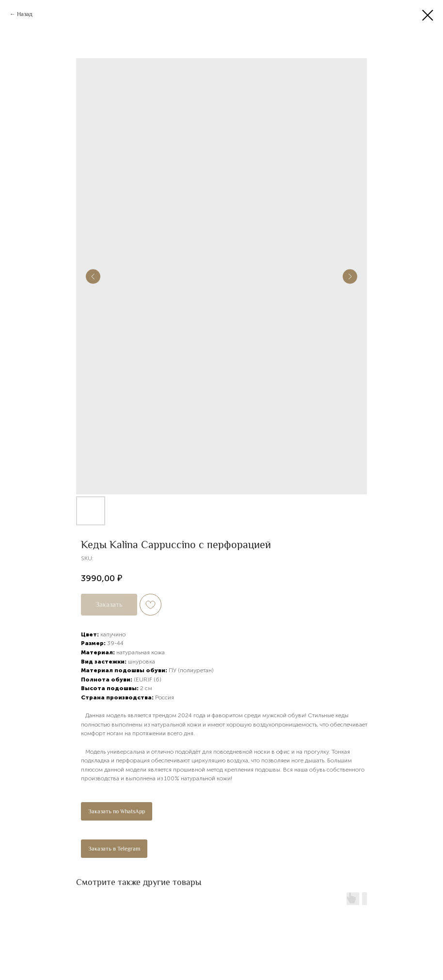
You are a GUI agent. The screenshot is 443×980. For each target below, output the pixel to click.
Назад (25, 14)
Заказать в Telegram (114, 849)
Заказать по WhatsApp (117, 811)
